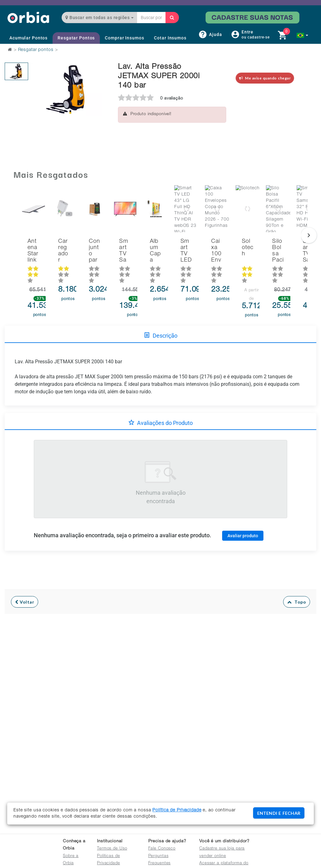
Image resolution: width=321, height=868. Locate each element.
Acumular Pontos (28, 38)
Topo (297, 588)
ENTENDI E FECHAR (279, 813)
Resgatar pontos (36, 50)
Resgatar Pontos (76, 38)
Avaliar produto (243, 522)
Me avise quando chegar (265, 78)
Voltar (25, 588)
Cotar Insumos (170, 38)
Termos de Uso (112, 849)
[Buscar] (172, 18)
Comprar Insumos (124, 38)
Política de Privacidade (177, 810)
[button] (302, 35)
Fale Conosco (162, 849)
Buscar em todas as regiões (99, 18)
